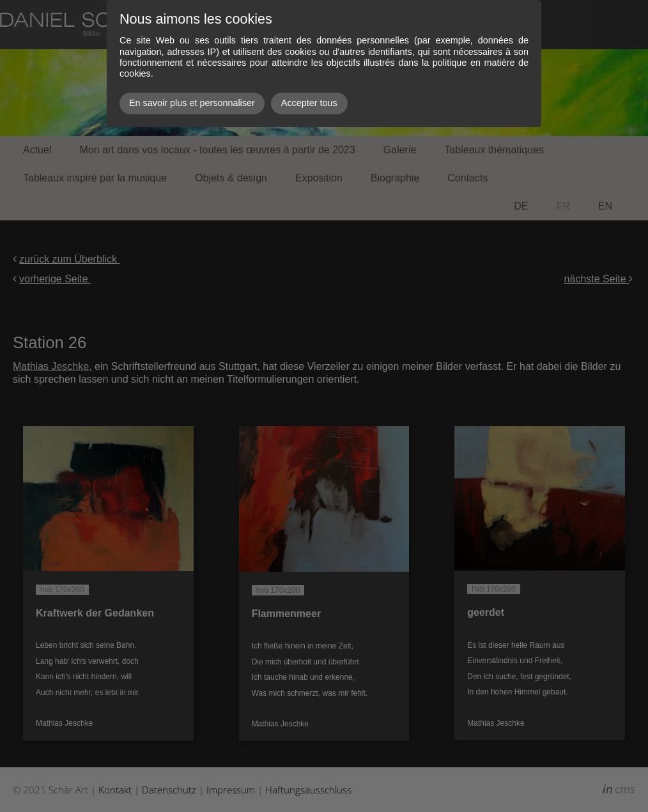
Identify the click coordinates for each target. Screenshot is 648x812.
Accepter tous (309, 103)
